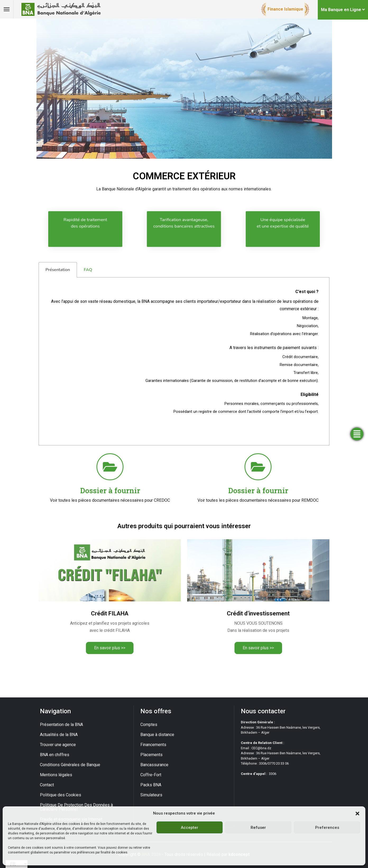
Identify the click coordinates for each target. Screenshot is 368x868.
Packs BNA (151, 785)
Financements (153, 745)
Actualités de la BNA (59, 735)
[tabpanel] (184, 361)
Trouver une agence (58, 745)
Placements (151, 755)
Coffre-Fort (151, 775)
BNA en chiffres (55, 755)
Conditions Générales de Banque (70, 765)
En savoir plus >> (110, 648)
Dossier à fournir (110, 490)
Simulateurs (151, 795)
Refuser (258, 828)
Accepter (190, 828)
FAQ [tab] (88, 270)
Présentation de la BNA (61, 725)
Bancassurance (154, 765)
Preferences (327, 828)
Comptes (149, 725)
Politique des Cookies (61, 795)
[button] (357, 813)
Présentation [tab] (58, 270)
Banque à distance (157, 735)
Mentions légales (56, 775)
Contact (47, 785)
